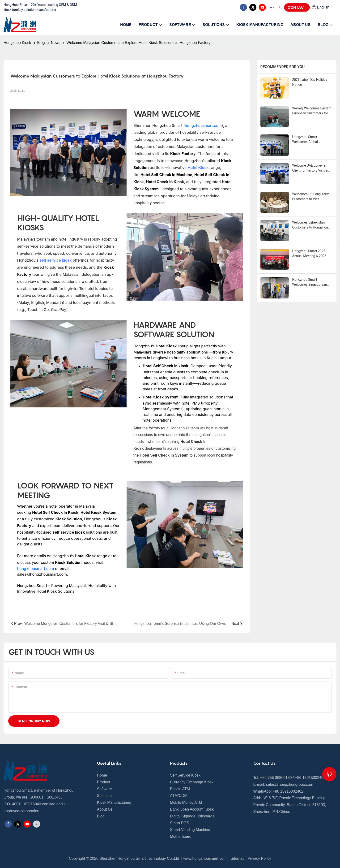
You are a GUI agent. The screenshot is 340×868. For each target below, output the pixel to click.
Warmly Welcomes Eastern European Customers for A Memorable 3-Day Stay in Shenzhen (312, 111)
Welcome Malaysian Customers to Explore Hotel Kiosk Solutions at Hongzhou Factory (139, 43)
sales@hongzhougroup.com (290, 784)
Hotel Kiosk (198, 168)
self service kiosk (56, 260)
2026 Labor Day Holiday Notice (310, 82)
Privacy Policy (259, 858)
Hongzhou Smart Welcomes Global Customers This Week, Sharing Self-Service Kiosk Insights (311, 140)
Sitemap (237, 858)
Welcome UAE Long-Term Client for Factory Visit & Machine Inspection (311, 168)
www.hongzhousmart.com (205, 858)
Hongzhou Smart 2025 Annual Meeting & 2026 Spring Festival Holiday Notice (309, 254)
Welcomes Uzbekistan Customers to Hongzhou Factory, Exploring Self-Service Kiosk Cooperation (312, 225)
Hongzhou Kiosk (17, 43)
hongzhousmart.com (203, 125)
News (56, 43)
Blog (41, 43)
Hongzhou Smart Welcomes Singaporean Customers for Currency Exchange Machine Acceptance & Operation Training (310, 282)
